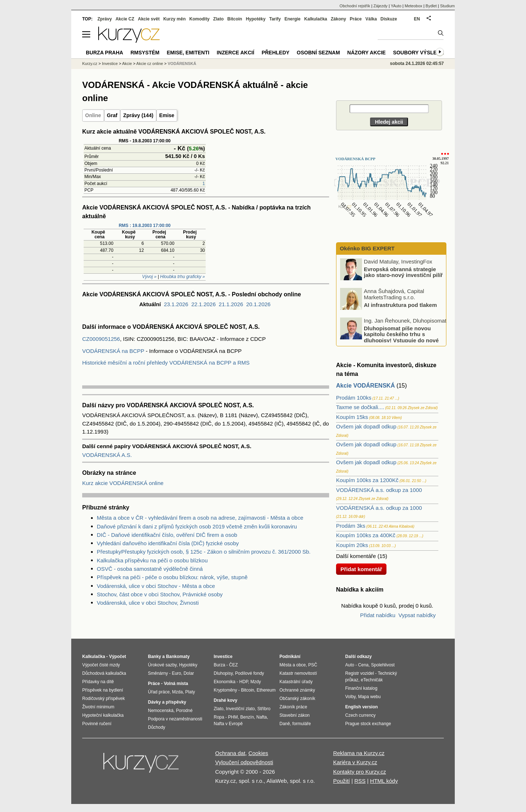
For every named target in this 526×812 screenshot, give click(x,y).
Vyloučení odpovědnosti (244, 762)
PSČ (313, 665)
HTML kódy (384, 781)
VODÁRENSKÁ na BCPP (113, 351)
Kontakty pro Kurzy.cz (360, 772)
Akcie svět (149, 19)
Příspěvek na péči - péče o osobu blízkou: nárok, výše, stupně (172, 577)
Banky (155, 657)
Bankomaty (178, 657)
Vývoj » (149, 277)
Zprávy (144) (138, 115)
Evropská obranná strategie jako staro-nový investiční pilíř (403, 272)
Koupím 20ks (352, 545)
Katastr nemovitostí (298, 673)
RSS (360, 781)
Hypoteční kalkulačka (103, 715)
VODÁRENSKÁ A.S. (107, 455)
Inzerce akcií (235, 53)
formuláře (302, 724)
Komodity (199, 19)
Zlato (219, 19)
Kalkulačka (316, 19)
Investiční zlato (240, 709)
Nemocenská (161, 711)
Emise (167, 115)
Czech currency (360, 715)
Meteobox (413, 6)
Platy (190, 692)
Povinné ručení (97, 724)
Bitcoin (235, 19)
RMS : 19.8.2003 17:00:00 (145, 226)
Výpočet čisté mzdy (101, 665)
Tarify (275, 19)
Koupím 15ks (352, 417)
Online (93, 115)
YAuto (396, 6)
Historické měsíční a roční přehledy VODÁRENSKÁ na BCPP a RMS (166, 363)
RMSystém (145, 53)
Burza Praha (104, 53)
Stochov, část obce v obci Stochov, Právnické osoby (160, 594)
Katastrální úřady (296, 682)
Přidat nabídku (378, 615)
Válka (371, 19)
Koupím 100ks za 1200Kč (367, 480)
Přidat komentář (361, 569)
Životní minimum (98, 707)
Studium (447, 6)
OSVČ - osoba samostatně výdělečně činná (150, 569)
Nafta (262, 717)
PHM (233, 717)
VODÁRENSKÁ (182, 64)
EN (417, 19)
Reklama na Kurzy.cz (359, 753)
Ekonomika (224, 682)
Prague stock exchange (368, 724)
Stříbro (264, 709)
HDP (244, 682)
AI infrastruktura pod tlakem (400, 305)
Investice (110, 64)
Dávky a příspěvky (167, 702)
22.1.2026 (204, 304)
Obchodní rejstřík (355, 6)
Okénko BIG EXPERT (366, 248)
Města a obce (293, 665)
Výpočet (117, 657)
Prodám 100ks (354, 398)
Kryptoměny (225, 690)
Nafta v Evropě (228, 724)
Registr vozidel (360, 673)
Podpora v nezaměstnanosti (175, 719)
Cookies (258, 753)
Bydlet (431, 6)
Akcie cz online (150, 64)
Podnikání (290, 657)
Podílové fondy (249, 673)
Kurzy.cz (90, 64)
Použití (342, 781)
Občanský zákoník (297, 699)
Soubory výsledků (420, 53)
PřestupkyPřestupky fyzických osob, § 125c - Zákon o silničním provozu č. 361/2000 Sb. (204, 552)
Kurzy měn (174, 19)
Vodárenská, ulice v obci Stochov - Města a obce (156, 586)
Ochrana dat (230, 753)
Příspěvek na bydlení (103, 690)
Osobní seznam (318, 53)
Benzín (247, 717)
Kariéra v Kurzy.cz (355, 762)
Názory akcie (367, 53)
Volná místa (176, 684)
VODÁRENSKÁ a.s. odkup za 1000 (379, 490)
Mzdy (256, 682)
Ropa (219, 717)
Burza (219, 665)
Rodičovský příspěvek (104, 699)
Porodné (184, 711)
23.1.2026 (176, 304)
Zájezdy (380, 6)
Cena (363, 665)
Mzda (177, 692)
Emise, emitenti (188, 53)
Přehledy (275, 53)
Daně (285, 724)
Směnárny (158, 673)
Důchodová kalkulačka (104, 673)
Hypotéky (256, 19)
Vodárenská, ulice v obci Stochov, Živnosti (148, 603)
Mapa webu (369, 697)
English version (361, 707)
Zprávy (105, 19)
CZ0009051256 (101, 339)
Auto (350, 665)
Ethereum (266, 690)
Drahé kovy (226, 700)
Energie (293, 19)
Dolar (189, 673)
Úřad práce (159, 692)
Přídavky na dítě (98, 682)
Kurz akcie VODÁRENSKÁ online (123, 483)
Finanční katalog (361, 688)
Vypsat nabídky (417, 615)
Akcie (127, 64)
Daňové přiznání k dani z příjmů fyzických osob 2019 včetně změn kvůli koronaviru (197, 526)
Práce (356, 19)
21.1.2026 (231, 304)
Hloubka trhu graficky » (182, 277)
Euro (176, 673)
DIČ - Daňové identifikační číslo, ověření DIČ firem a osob (167, 535)
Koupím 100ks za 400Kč (366, 535)
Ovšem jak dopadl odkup (366, 426)
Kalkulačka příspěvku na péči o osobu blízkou (152, 560)
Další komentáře (356, 556)
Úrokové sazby (162, 665)
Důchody (157, 727)
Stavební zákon (295, 715)
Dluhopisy (223, 673)
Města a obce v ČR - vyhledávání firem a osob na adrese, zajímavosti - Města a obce (200, 518)
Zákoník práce (293, 707)
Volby (350, 697)
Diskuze (389, 19)
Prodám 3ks (351, 526)
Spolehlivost (383, 665)
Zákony (338, 19)
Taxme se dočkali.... (360, 407)
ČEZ (233, 665)
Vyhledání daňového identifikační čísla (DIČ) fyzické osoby (168, 543)
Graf (112, 115)
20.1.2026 (258, 304)
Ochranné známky (297, 690)
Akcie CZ (125, 19)
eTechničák (372, 680)
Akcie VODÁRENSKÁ (365, 386)
